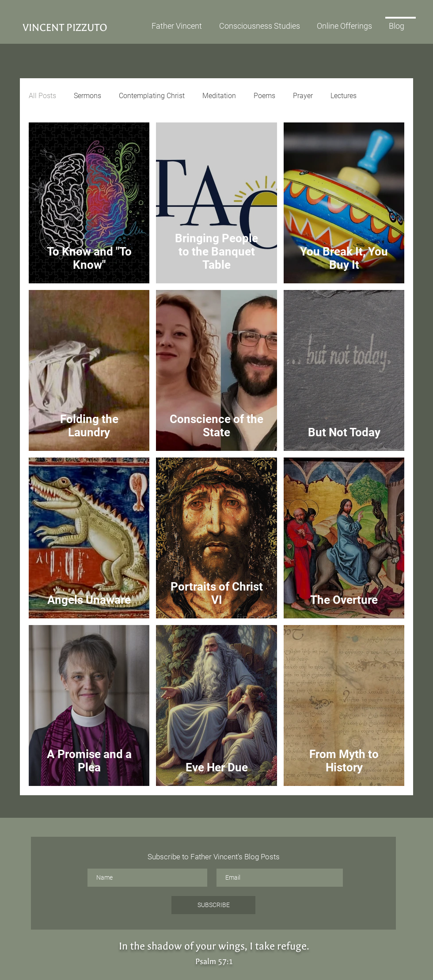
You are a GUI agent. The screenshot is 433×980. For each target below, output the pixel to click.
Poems (264, 96)
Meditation (219, 96)
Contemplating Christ (152, 96)
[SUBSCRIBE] (213, 905)
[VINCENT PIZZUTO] (83, 28)
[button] (348, 22)
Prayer (303, 96)
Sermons (87, 96)
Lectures (344, 96)
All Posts (42, 96)
